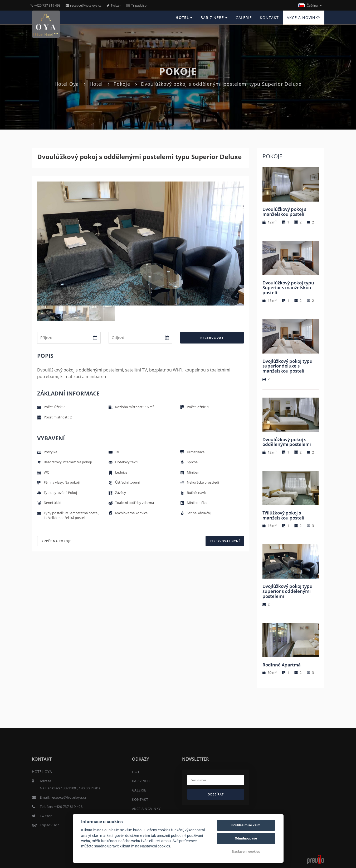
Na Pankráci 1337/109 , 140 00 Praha (70, 788)
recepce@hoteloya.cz (84, 5)
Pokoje (122, 84)
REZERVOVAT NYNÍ (225, 541)
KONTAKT (269, 18)
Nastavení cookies (246, 852)
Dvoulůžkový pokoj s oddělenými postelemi (287, 442)
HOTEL (184, 18)
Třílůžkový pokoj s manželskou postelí (283, 515)
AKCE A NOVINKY (304, 18)
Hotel (96, 84)
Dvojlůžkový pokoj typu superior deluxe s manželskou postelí (287, 366)
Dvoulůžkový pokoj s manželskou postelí (284, 212)
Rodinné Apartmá (282, 665)
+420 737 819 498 (46, 5)
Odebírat (216, 794)
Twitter (114, 5)
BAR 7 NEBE (214, 18)
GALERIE (244, 18)
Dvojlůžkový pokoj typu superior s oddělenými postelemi (287, 591)
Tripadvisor (137, 5)
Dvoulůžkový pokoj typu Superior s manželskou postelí (288, 288)
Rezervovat (212, 338)
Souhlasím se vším (246, 825)
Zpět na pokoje (56, 541)
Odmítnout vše (246, 838)
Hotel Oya (67, 84)
